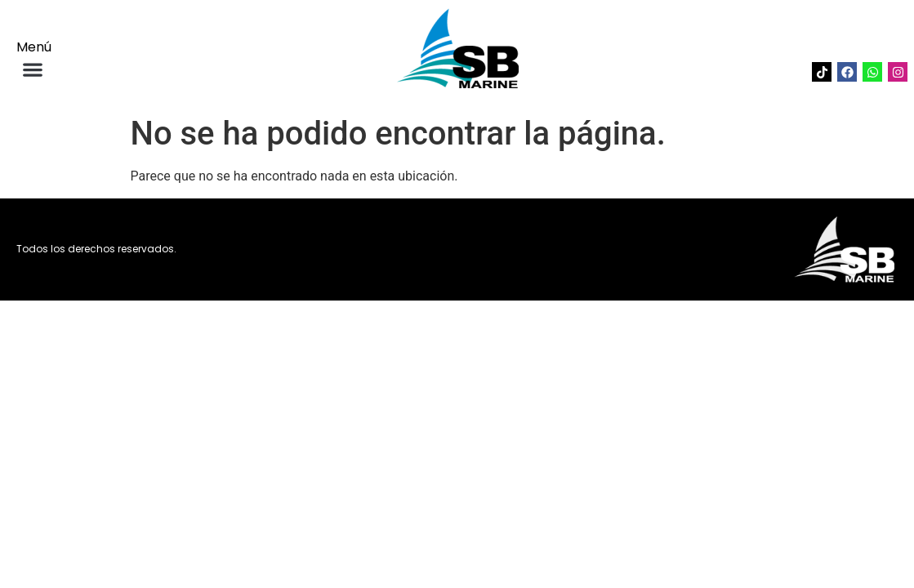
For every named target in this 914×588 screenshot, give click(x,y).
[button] (32, 69)
